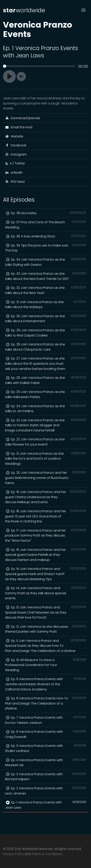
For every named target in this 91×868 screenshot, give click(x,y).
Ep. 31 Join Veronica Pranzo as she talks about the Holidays (45, 304)
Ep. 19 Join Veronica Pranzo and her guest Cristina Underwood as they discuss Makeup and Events (45, 497)
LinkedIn (14, 173)
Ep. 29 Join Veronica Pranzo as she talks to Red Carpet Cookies (45, 333)
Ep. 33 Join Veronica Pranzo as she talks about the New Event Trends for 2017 (45, 276)
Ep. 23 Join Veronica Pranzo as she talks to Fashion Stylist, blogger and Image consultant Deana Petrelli (45, 425)
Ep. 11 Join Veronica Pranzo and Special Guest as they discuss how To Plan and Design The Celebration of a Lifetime (45, 646)
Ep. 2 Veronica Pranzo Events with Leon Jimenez (45, 791)
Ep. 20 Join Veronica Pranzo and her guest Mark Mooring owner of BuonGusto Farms (45, 478)
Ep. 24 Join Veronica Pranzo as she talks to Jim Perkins (45, 409)
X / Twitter (15, 163)
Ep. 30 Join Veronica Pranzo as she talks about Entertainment (45, 319)
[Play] (9, 76)
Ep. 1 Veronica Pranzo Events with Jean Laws (45, 805)
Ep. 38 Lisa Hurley (45, 213)
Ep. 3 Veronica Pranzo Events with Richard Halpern (45, 777)
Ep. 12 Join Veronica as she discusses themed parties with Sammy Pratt (45, 629)
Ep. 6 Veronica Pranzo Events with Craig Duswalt (45, 734)
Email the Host (19, 127)
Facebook (16, 145)
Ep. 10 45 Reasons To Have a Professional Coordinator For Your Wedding (45, 665)
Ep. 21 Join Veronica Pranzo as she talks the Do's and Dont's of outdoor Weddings (45, 459)
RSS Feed (15, 182)
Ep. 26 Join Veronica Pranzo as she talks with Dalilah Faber (45, 380)
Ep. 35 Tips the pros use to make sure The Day (45, 248)
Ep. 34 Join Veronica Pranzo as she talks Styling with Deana (45, 262)
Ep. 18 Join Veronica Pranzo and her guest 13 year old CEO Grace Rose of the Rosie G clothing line (45, 516)
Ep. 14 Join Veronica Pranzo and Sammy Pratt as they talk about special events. (45, 593)
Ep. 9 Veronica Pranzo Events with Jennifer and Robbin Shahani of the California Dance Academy (45, 684)
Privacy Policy (13, 854)
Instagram (16, 154)
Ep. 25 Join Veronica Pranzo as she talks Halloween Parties (45, 394)
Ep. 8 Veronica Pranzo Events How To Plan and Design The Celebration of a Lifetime (45, 703)
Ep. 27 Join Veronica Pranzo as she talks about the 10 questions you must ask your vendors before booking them (45, 363)
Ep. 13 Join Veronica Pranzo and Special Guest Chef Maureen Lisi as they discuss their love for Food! (45, 612)
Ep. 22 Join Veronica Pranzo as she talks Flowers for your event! (45, 442)
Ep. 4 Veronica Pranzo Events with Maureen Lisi (45, 763)
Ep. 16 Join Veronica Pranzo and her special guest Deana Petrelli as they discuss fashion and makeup (45, 555)
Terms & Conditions (47, 854)
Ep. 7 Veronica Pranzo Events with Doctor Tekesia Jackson (45, 720)
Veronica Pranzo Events (38, 29)
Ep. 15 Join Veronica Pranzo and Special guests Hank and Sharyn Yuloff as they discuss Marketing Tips (45, 574)
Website (14, 136)
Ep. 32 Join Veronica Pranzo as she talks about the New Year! (45, 290)
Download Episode (23, 118)
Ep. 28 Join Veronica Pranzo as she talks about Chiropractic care (45, 347)
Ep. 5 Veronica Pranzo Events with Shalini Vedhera (45, 748)
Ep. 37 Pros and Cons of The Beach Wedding (45, 225)
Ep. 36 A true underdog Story (45, 236)
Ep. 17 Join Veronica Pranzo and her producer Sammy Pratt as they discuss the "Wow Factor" (45, 535)
